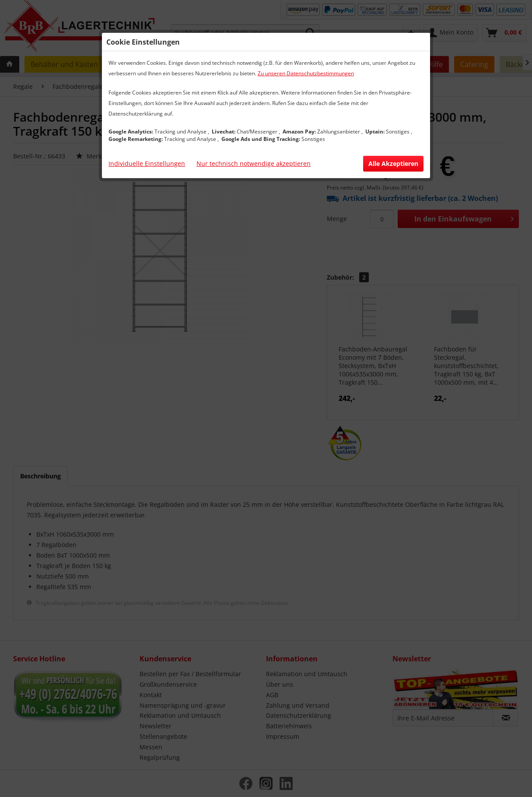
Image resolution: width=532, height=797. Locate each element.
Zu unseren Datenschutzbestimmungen (306, 73)
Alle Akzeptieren (393, 163)
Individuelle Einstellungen (147, 163)
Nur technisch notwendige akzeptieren (254, 163)
